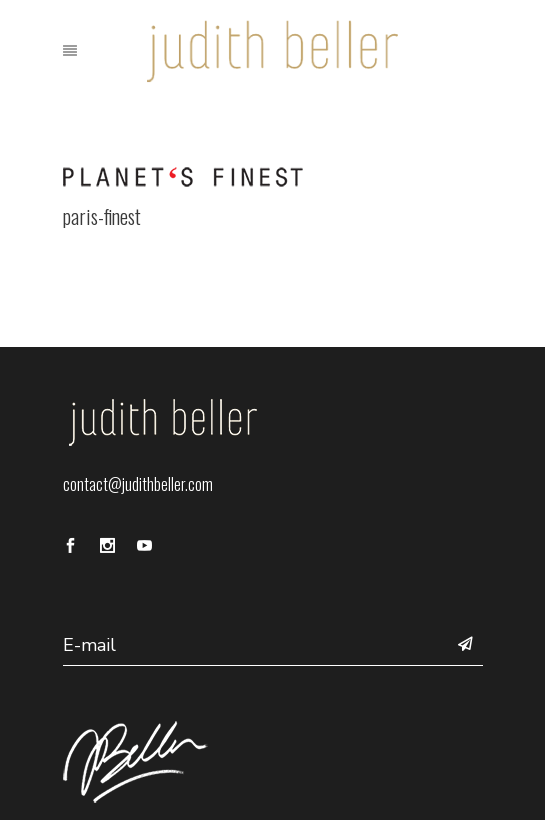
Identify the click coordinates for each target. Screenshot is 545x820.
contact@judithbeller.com (138, 484)
